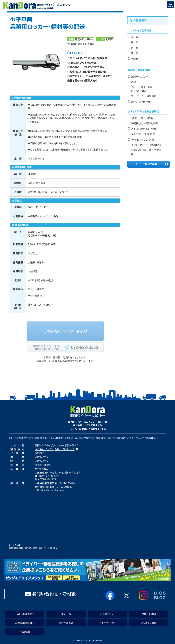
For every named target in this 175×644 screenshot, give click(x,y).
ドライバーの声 (107, 623)
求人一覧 (66, 614)
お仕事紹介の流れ (25, 623)
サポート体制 (149, 614)
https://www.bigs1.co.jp (53, 490)
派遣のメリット (107, 614)
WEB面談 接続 (25, 614)
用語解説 (25, 632)
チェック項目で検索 (146, 164)
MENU (170, 5)
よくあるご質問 (149, 623)
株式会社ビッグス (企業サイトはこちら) (55, 449)
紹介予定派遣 (66, 623)
